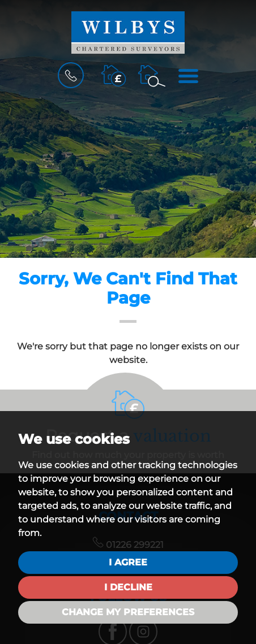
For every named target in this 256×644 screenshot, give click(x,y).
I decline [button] (128, 587)
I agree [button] (128, 562)
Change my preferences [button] (128, 612)
